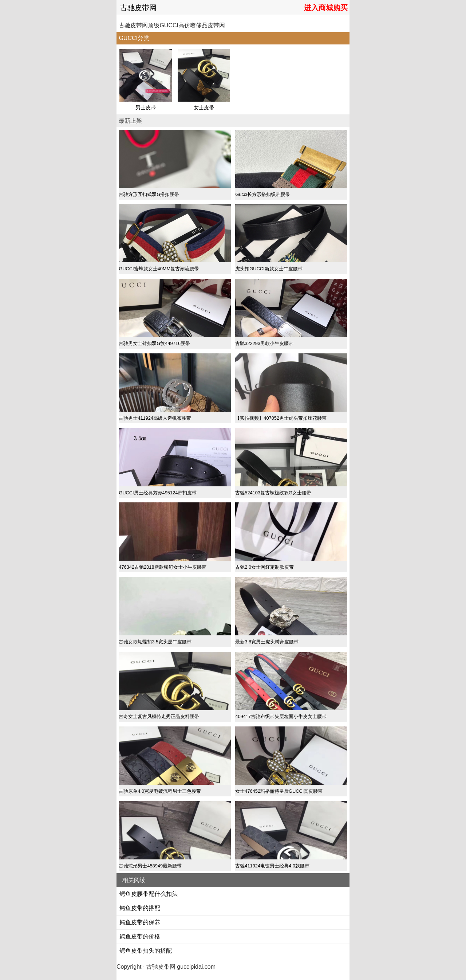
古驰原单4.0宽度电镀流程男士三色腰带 (160, 791)
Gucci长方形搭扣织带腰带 (262, 194)
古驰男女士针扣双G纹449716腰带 (154, 343)
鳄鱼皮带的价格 (140, 936)
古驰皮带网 (138, 8)
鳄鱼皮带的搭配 (140, 908)
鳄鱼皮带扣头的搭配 (146, 951)
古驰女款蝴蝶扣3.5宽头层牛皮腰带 (155, 642)
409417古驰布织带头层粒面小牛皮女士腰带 (281, 716)
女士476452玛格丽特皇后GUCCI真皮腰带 (279, 791)
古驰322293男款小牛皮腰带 (264, 343)
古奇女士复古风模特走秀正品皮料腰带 (159, 716)
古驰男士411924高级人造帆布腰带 (155, 418)
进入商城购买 (326, 8)
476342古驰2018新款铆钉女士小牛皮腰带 (162, 567)
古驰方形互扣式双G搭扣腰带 (149, 194)
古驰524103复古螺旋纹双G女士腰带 (273, 493)
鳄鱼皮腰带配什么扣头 (149, 894)
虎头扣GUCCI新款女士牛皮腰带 (269, 269)
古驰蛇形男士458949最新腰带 (150, 866)
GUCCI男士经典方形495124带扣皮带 (158, 493)
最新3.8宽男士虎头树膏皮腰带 (267, 642)
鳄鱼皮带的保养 (140, 922)
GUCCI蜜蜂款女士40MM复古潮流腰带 (159, 269)
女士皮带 (204, 107)
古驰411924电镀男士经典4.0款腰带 (272, 866)
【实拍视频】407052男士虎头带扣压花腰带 (281, 418)
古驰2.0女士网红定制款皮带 (264, 567)
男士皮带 (146, 107)
